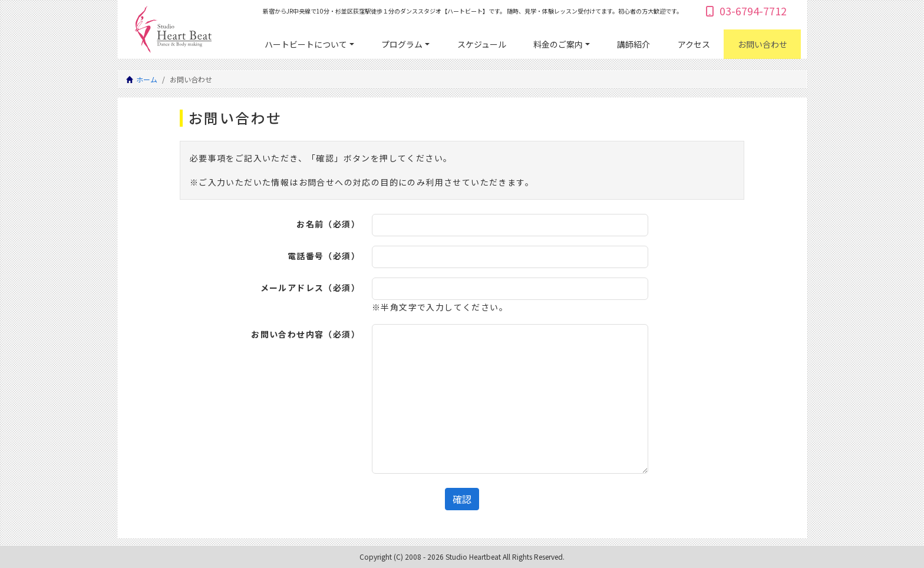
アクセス (694, 44)
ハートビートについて (306, 44)
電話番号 (324, 256)
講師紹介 (633, 44)
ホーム (147, 79)
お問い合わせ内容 (306, 334)
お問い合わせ (763, 44)
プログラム (402, 44)
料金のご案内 (558, 44)
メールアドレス (310, 288)
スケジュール (482, 44)
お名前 (328, 224)
